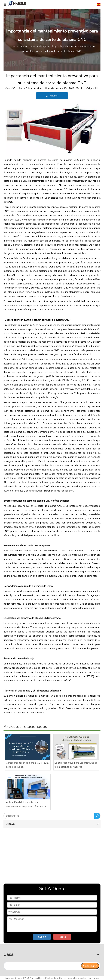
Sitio (97, 88)
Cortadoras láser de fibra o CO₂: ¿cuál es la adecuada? (27, 765)
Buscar (97, 816)
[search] (42, 966)
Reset (62, 937)
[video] (52, 855)
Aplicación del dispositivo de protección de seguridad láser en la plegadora (26, 805)
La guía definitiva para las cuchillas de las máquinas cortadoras (76, 765)
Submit (42, 937)
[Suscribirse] (90, 966)
